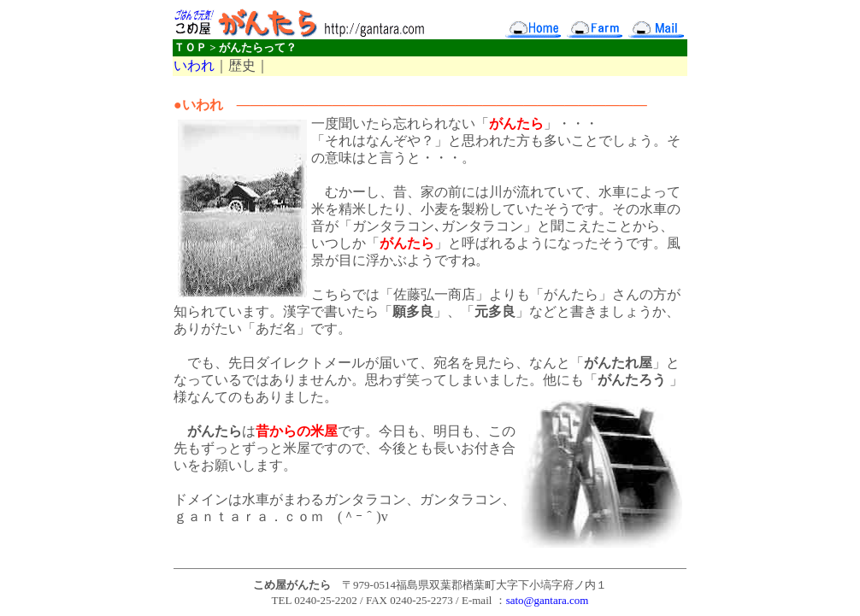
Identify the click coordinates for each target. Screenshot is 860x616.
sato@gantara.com (548, 600)
